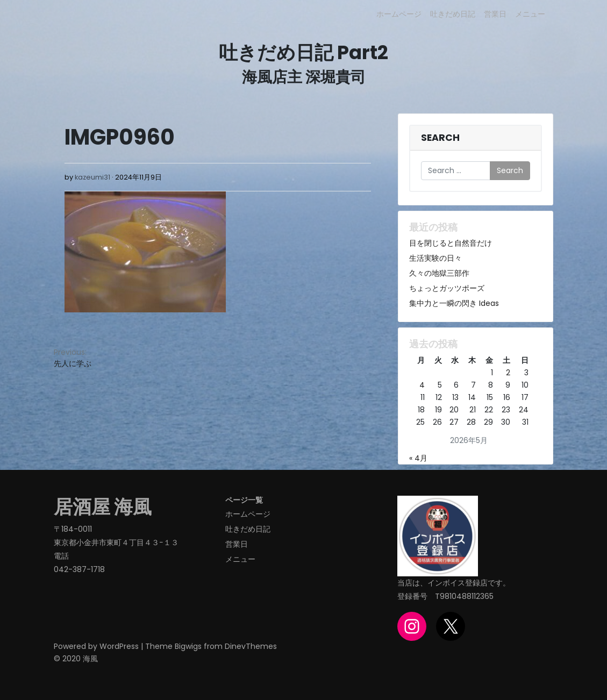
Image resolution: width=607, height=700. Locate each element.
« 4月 (418, 458)
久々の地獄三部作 (439, 273)
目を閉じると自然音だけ (451, 243)
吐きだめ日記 (453, 14)
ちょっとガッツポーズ (447, 288)
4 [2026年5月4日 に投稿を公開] (422, 385)
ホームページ (399, 14)
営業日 (495, 14)
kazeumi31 (92, 177)
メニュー (530, 14)
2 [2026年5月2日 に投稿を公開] (508, 373)
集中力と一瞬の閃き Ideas (454, 303)
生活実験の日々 (435, 258)
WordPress (119, 646)
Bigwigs (188, 646)
